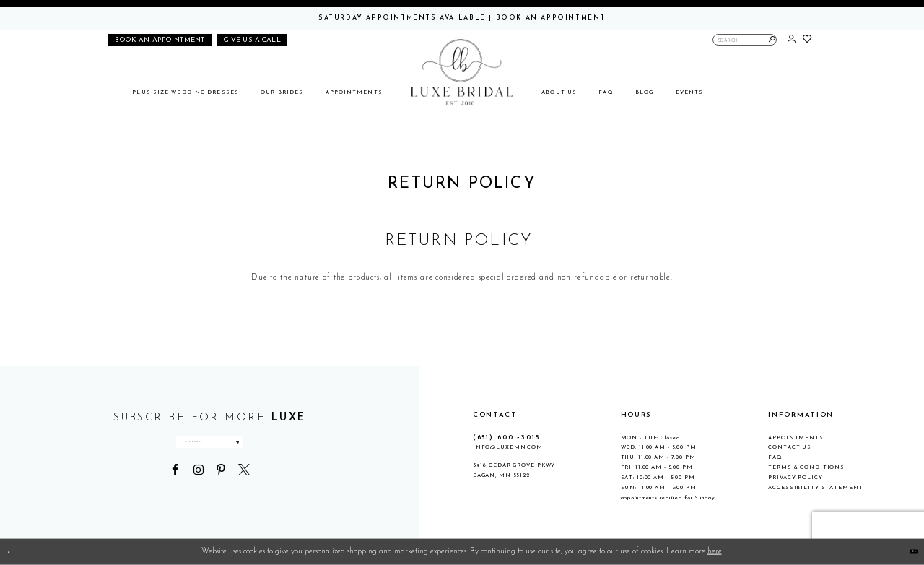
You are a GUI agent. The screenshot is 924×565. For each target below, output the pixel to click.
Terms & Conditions (806, 467)
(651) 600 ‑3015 (506, 437)
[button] (792, 40)
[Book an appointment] (160, 40)
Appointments (796, 438)
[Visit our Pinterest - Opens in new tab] (221, 496)
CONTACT (495, 415)
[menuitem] (186, 93)
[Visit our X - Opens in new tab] (244, 496)
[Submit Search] (772, 40)
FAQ (775, 457)
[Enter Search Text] (745, 40)
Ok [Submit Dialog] (906, 552)
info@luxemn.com (508, 447)
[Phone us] (252, 40)
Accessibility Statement (815, 488)
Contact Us (790, 447)
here (715, 552)
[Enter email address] (209, 456)
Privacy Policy (795, 478)
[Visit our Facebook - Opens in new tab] (175, 496)
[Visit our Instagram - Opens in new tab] (198, 496)
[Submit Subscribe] (306, 456)
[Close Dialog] (16, 552)
